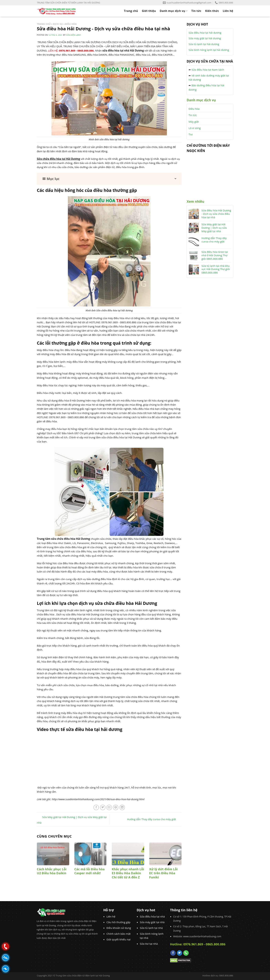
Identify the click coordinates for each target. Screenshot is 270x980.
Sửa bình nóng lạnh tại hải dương (209, 50)
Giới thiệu (149, 11)
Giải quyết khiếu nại (118, 939)
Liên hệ (228, 11)
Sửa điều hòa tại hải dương (205, 33)
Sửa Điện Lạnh (74, 35)
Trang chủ (131, 11)
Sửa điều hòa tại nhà (152, 916)
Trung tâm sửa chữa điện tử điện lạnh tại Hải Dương (83, 976)
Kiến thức (212, 11)
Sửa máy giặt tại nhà (152, 922)
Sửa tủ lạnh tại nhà (151, 928)
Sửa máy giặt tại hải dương (205, 38)
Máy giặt (194, 122)
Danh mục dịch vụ (174, 11)
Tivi (191, 134)
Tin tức (196, 11)
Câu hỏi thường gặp (118, 922)
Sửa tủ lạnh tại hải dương (204, 44)
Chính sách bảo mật (118, 934)
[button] (109, 179)
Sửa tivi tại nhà (149, 944)
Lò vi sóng (195, 128)
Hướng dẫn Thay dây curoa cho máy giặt (154, 819)
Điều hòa (194, 109)
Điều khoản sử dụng (119, 928)
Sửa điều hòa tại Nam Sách (208, 70)
